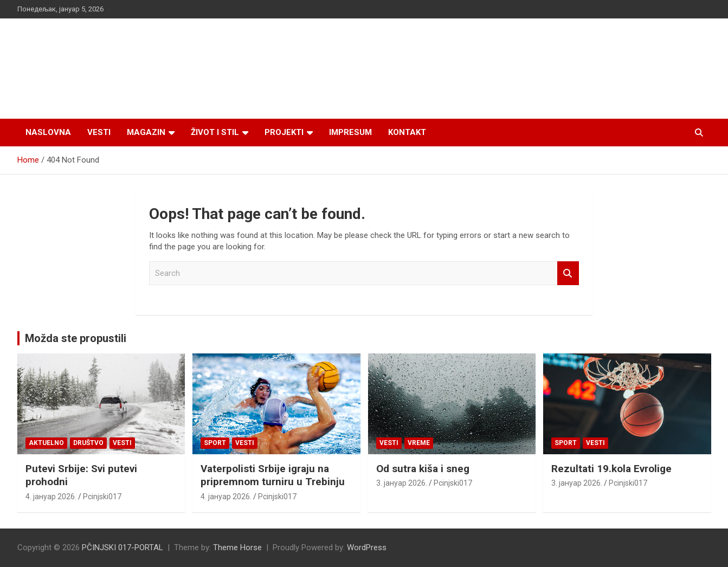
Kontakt (407, 132)
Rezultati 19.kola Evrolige (611, 469)
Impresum (350, 132)
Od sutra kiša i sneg (423, 469)
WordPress (367, 547)
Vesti (99, 132)
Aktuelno (46, 443)
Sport (215, 443)
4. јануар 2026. (51, 497)
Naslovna (48, 132)
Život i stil (215, 132)
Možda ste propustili (76, 338)
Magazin (146, 132)
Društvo (88, 443)
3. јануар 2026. (402, 483)
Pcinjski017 (102, 497)
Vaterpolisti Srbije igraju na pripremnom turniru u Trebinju (273, 475)
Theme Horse (237, 547)
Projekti (284, 132)
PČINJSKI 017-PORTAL (123, 547)
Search (568, 273)
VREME (419, 443)
